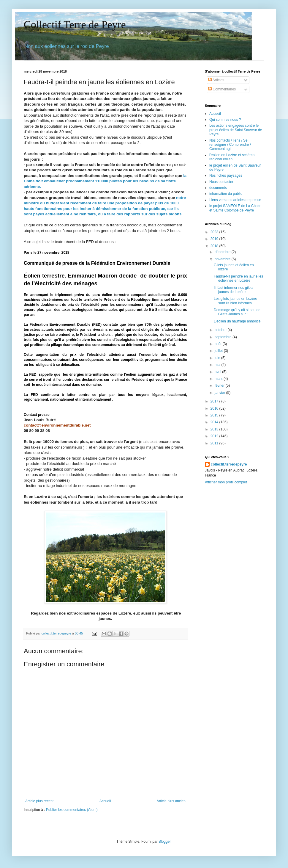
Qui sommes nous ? (225, 120)
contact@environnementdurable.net (57, 425)
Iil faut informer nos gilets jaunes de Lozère (234, 290)
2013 (215, 429)
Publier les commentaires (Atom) (72, 810)
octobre (221, 330)
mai (218, 365)
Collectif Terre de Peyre (75, 25)
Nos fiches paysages (226, 176)
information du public (226, 194)
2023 (215, 232)
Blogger (165, 842)
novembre (223, 259)
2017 (215, 401)
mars (219, 379)
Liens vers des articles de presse (235, 200)
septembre (224, 337)
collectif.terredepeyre (229, 464)
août (219, 344)
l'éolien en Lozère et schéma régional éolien (232, 157)
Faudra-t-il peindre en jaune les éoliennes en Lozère (238, 278)
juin (218, 358)
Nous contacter (221, 182)
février (220, 386)
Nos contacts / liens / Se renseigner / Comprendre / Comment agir (230, 145)
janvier (220, 393)
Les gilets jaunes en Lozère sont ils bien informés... (235, 301)
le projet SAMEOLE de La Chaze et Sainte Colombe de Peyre (235, 208)
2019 (215, 239)
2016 (215, 408)
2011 (215, 443)
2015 (215, 415)
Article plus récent (39, 801)
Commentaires (222, 89)
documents (218, 188)
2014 (215, 422)
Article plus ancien (171, 801)
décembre (223, 252)
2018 (215, 246)
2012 (215, 436)
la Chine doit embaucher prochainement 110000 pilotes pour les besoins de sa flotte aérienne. (105, 181)
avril (218, 372)
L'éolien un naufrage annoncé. (238, 321)
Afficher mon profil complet (226, 482)
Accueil (105, 801)
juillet (219, 351)
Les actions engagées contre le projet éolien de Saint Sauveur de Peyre (236, 130)
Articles (216, 80)
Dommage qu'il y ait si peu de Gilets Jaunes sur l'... (237, 312)
